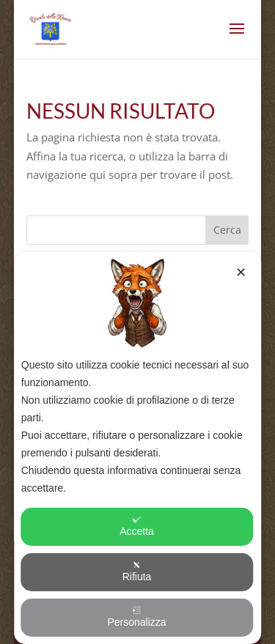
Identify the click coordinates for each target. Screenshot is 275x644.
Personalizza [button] (136, 617)
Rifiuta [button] (137, 571)
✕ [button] (241, 273)
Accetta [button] (137, 526)
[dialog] (138, 448)
